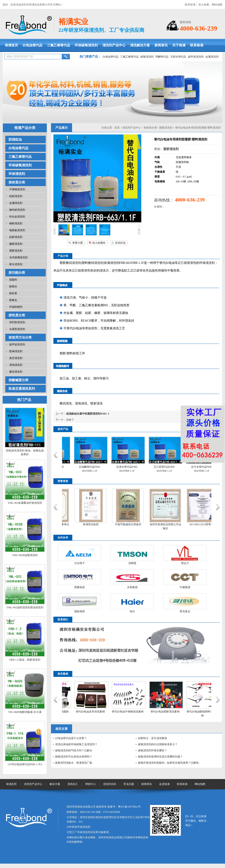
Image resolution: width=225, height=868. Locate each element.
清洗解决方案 (140, 45)
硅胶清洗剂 (16, 237)
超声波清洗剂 (196, 57)
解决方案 (55, 784)
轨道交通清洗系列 (22, 389)
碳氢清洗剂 (147, 57)
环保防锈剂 (16, 307)
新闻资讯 (161, 45)
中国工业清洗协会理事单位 (76, 524)
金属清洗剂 (212, 57)
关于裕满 (179, 45)
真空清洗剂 (16, 358)
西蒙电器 (80, 587)
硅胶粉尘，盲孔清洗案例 (152, 738)
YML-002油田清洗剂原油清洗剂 (25, 607)
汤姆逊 (132, 563)
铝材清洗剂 (16, 196)
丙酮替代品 (162, 57)
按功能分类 (17, 273)
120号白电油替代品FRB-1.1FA (25, 764)
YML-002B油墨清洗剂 (25, 555)
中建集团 (185, 587)
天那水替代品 (178, 57)
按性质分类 (17, 315)
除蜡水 (13, 286)
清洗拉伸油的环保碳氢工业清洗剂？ (76, 744)
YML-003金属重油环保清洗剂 (25, 503)
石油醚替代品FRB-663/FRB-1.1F (113, 469)
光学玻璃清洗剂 (18, 257)
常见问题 (129, 784)
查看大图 (78, 243)
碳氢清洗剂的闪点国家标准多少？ (158, 744)
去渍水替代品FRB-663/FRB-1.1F (150, 469)
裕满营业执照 (114, 524)
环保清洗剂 (17, 174)
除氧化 (13, 300)
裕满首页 (11, 45)
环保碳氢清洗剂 (86, 45)
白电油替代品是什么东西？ (71, 738)
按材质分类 (17, 182)
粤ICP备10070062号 (129, 807)
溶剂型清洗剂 (17, 322)
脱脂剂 (13, 280)
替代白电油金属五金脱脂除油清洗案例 (76, 714)
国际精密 (80, 611)
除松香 (13, 293)
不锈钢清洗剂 (17, 189)
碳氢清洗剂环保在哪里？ (152, 750)
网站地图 (217, 5)
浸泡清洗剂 (16, 365)
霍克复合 (185, 611)
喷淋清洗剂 (16, 351)
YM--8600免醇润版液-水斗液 (25, 712)
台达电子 (80, 563)
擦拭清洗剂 (16, 372)
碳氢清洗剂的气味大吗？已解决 (74, 750)
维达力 (185, 563)
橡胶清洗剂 (16, 244)
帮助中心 (91, 784)
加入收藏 (204, 5)
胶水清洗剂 (16, 264)
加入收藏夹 (99, 243)
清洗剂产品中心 (114, 45)
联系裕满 (190, 5)
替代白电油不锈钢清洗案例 (150, 712)
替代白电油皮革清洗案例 (113, 712)
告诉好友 (120, 243)
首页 (117, 128)
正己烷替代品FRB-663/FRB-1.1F (187, 469)
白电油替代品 (33, 45)
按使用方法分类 (20, 337)
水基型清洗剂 (17, 329)
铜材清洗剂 (16, 223)
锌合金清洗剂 (17, 217)
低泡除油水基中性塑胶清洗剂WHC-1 (88, 414)
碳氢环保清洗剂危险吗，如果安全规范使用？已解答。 (170, 763)
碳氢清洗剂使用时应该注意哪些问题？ (160, 757)
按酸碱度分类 (18, 380)
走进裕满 (164, 784)
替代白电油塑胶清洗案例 (188, 712)
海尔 (132, 611)
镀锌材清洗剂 (17, 210)
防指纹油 (15, 140)
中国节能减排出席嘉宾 (151, 524)
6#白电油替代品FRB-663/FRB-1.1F (75, 469)
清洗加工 (73, 784)
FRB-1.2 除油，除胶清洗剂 (25, 660)
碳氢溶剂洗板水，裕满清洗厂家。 (75, 763)
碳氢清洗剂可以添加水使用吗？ (74, 757)
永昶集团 (132, 587)
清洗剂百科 (110, 784)
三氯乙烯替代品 (59, 45)
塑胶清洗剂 (16, 251)
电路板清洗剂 (17, 230)
